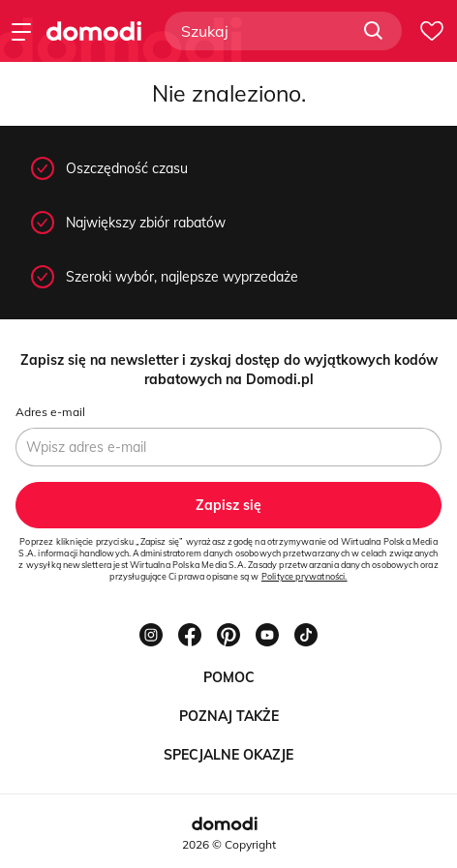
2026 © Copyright (229, 844)
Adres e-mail (50, 412)
